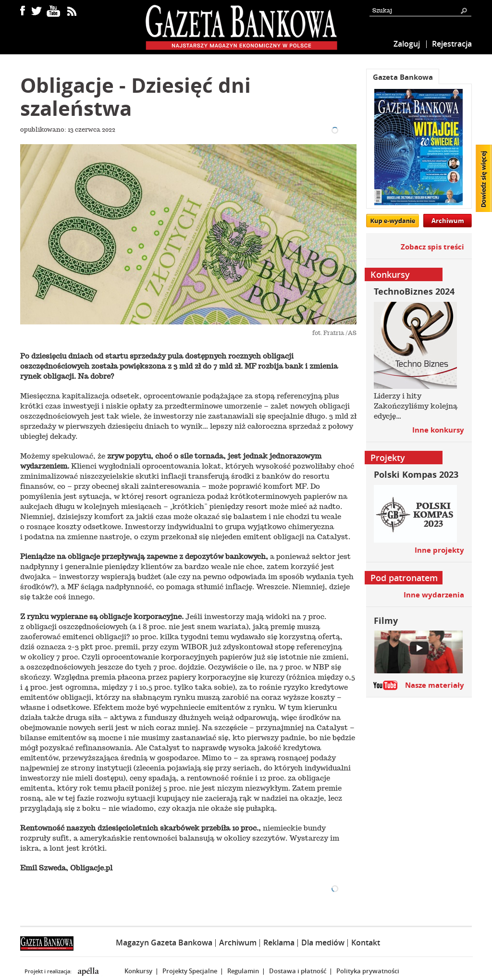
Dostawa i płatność (298, 971)
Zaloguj (407, 44)
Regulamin (243, 971)
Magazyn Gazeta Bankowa (164, 943)
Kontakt (366, 943)
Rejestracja (452, 44)
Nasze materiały (435, 685)
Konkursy (138, 971)
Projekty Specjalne (190, 971)
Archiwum (448, 221)
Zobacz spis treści (432, 247)
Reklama (279, 943)
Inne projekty (439, 550)
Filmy (386, 621)
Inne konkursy (438, 430)
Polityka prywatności (368, 971)
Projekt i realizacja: (49, 971)
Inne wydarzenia (434, 595)
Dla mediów (323, 943)
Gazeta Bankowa (403, 77)
